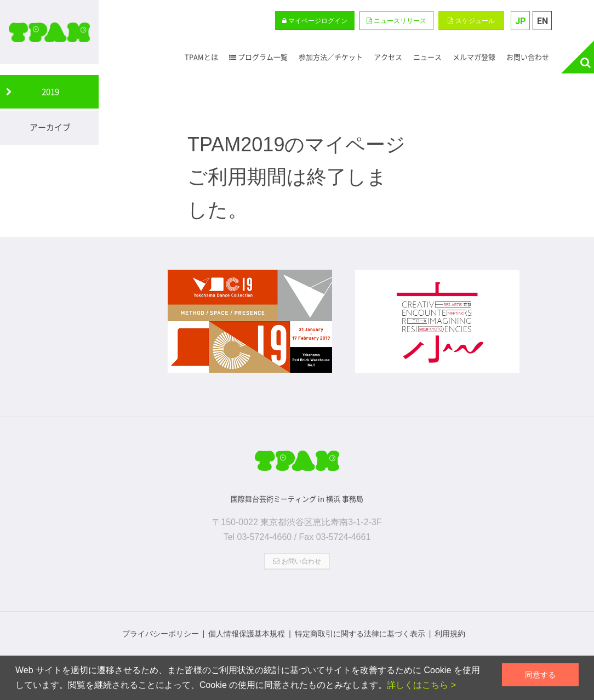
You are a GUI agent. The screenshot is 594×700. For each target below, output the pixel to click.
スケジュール (471, 21)
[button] (396, 21)
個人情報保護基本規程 (247, 634)
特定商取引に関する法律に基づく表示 (360, 634)
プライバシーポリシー (161, 634)
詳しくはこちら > (421, 685)
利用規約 (450, 634)
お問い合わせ (297, 561)
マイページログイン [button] (315, 21)
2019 (50, 92)
